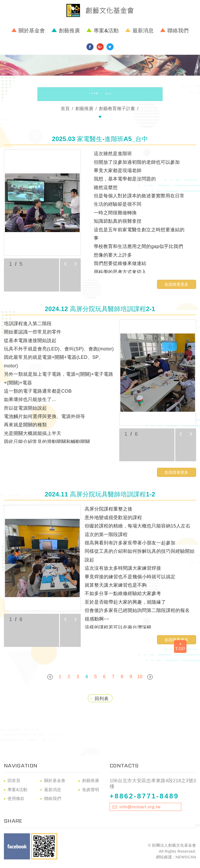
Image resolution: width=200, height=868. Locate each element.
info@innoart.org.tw (140, 807)
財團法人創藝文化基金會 (100, 10)
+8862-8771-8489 (144, 796)
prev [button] (65, 264)
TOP (181, 645)
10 (140, 677)
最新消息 (143, 31)
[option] (42, 203)
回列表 (100, 699)
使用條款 (16, 799)
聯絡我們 (178, 31)
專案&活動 (106, 31)
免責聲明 (90, 790)
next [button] (76, 264)
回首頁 (14, 781)
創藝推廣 (69, 31)
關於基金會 (32, 31)
